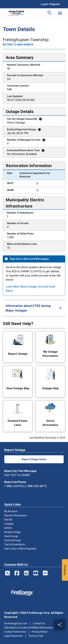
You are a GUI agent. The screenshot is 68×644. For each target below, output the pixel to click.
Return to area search (18, 45)
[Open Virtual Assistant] (60, 625)
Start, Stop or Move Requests (20, 549)
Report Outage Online (34, 459)
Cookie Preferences (15, 632)
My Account (11, 511)
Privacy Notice (39, 632)
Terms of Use (36, 636)
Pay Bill (8, 520)
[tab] (34, 308)
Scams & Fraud (12, 540)
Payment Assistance (16, 515)
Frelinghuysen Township (26, 40)
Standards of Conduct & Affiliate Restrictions (29, 628)
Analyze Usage (12, 532)
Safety (8, 528)
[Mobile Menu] (60, 13)
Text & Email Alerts (15, 544)
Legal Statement (13, 636)
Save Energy (11, 536)
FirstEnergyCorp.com (16, 623)
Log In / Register (50, 4)
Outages (9, 524)
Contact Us (39, 623)
